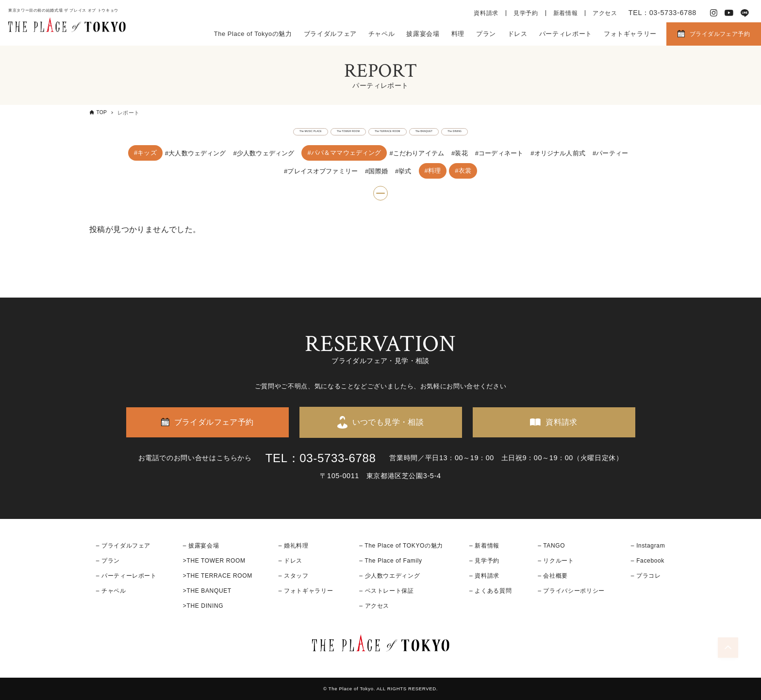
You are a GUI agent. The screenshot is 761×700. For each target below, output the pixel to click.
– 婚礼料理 (294, 546)
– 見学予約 (484, 561)
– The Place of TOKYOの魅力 (401, 546)
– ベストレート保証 (386, 591)
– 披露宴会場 (201, 546)
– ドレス (290, 561)
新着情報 (566, 13)
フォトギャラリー (630, 34)
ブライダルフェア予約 (720, 34)
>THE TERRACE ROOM (218, 576)
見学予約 (526, 13)
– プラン (108, 561)
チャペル (382, 34)
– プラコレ (646, 576)
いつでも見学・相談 (388, 422)
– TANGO (551, 546)
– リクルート (556, 561)
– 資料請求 (484, 576)
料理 (458, 34)
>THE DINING (203, 606)
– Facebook (648, 561)
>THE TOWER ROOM (214, 561)
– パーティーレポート (126, 576)
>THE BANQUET (207, 591)
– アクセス (374, 606)
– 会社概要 (553, 576)
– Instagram (648, 546)
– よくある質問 (490, 591)
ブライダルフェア (330, 34)
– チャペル (111, 591)
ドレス (518, 34)
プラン (486, 34)
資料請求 (486, 13)
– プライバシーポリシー (571, 591)
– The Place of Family (391, 561)
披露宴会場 (423, 34)
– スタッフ (294, 576)
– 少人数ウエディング (389, 576)
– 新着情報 (484, 546)
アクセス (605, 13)
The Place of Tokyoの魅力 (253, 34)
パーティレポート (566, 34)
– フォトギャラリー (306, 591)
